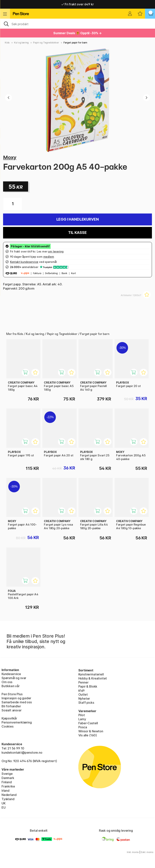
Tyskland (8, 799)
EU (4, 807)
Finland (7, 782)
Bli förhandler (11, 706)
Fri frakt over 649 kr (78, 4)
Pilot (82, 715)
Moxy (10, 157)
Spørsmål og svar (14, 678)
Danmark (8, 778)
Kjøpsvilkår (9, 718)
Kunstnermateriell (91, 674)
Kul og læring (21, 43)
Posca (83, 727)
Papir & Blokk (88, 686)
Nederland (9, 795)
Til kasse (77, 233)
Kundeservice (11, 674)
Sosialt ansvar (12, 710)
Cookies (8, 726)
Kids (7, 43)
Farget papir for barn (75, 43)
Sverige (7, 774)
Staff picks (86, 703)
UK (4, 803)
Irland (5, 791)
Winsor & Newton (91, 731)
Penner (83, 682)
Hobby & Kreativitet (93, 678)
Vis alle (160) (88, 735)
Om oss (7, 682)
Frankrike (8, 786)
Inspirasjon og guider (16, 698)
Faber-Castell (88, 723)
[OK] (77, 24)
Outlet (83, 694)
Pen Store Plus (12, 694)
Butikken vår (11, 686)
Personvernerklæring (17, 722)
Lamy (82, 719)
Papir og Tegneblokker (46, 43)
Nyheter (84, 699)
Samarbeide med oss (17, 702)
